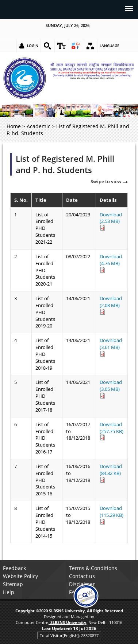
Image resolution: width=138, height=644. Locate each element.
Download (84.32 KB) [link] (111, 473)
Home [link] (14, 126)
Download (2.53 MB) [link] (111, 221)
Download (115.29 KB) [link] (112, 515)
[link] (47, 46)
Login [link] (33, 46)
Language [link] (110, 46)
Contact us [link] (82, 576)
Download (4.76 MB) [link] (111, 263)
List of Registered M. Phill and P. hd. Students (65, 164)
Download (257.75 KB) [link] (112, 431)
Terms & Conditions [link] (93, 568)
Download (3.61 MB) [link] (111, 347)
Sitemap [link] (13, 584)
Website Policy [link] (20, 576)
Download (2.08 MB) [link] (111, 305)
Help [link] (9, 592)
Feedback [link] (14, 568)
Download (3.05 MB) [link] (111, 389)
